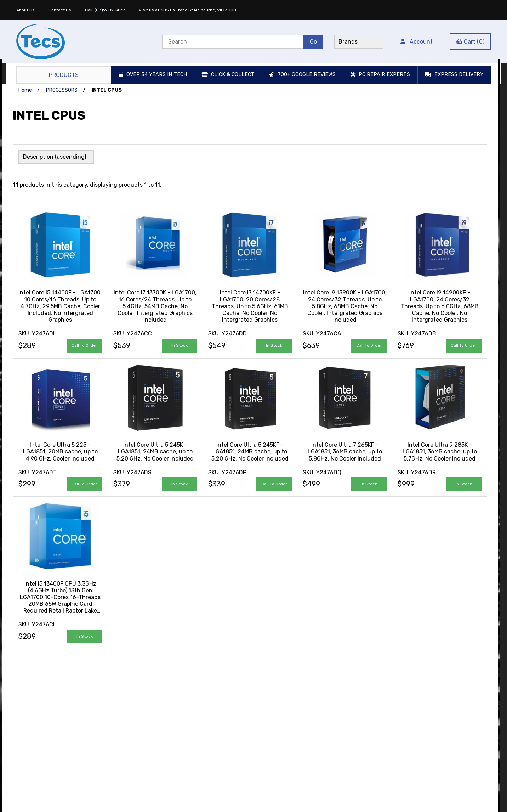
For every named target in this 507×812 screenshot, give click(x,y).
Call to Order (84, 345)
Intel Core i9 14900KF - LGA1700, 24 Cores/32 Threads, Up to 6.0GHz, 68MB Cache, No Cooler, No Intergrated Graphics (440, 305)
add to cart (180, 345)
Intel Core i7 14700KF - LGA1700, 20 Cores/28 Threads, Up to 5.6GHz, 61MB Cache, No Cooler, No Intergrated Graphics (250, 305)
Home (25, 90)
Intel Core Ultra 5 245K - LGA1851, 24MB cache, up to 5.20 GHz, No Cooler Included (155, 451)
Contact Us (60, 10)
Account (417, 42)
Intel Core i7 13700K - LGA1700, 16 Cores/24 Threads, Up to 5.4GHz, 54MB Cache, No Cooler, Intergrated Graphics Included (155, 305)
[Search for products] (233, 42)
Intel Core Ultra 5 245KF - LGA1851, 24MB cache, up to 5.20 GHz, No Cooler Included (250, 451)
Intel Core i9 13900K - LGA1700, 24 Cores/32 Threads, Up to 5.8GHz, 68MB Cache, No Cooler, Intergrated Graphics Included (345, 305)
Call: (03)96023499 (105, 10)
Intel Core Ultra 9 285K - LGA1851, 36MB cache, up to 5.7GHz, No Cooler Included (440, 451)
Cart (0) (470, 42)
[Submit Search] (313, 42)
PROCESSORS (62, 90)
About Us (25, 10)
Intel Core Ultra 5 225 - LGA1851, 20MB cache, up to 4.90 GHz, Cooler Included (60, 451)
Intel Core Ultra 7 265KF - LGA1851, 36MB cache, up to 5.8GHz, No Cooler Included (345, 451)
